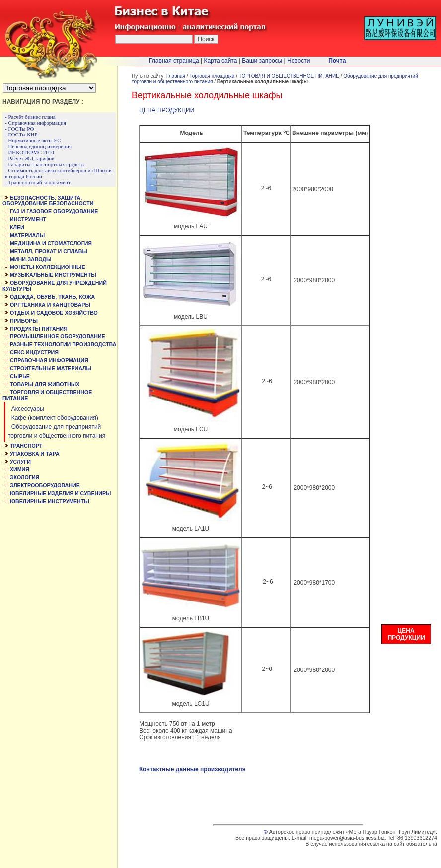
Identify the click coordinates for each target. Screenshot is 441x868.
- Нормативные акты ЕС (33, 140)
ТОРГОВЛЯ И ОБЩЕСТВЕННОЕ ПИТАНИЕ (289, 76)
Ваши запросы (262, 61)
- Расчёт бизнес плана (30, 117)
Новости (298, 61)
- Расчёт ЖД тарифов (30, 158)
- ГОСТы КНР (21, 134)
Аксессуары (26, 409)
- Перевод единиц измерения (38, 146)
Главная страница (174, 61)
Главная (176, 76)
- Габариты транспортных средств (44, 164)
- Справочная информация (36, 123)
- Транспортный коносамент (38, 182)
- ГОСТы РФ (20, 129)
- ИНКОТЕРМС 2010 (30, 152)
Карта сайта (221, 61)
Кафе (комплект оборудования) (53, 418)
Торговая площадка (212, 76)
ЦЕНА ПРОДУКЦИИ (167, 110)
